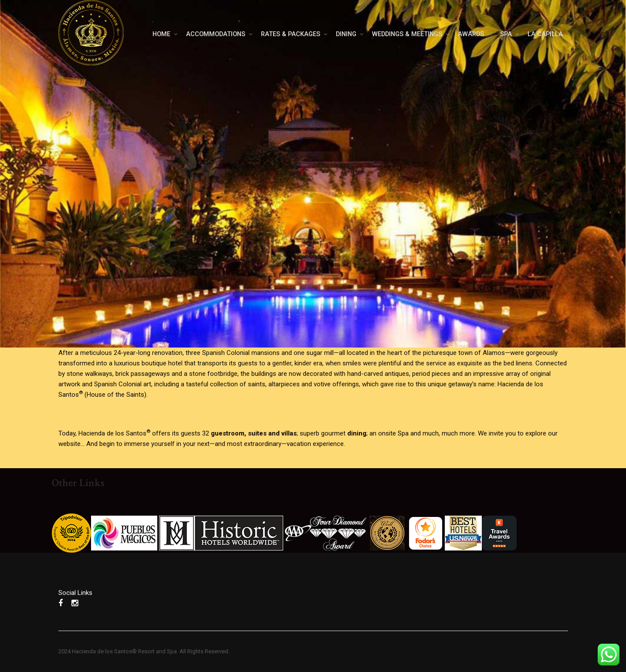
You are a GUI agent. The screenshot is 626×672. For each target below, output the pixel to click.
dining (357, 433)
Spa (403, 433)
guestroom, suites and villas (254, 433)
